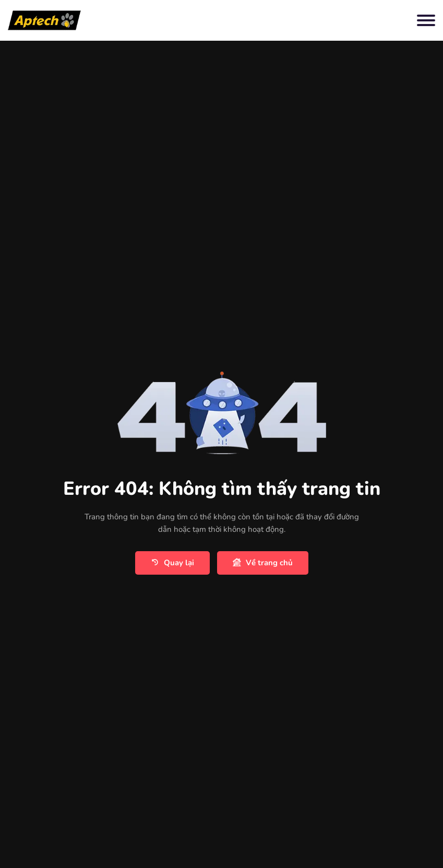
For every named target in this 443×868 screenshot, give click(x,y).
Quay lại (172, 563)
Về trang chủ (263, 563)
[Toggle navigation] (426, 20)
